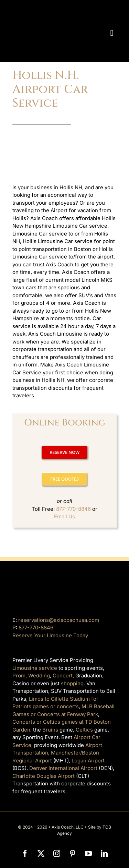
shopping (72, 683)
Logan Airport (88, 761)
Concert (63, 676)
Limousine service (35, 668)
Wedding (39, 676)
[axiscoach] (53, 9)
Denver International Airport (63, 768)
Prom (19, 676)
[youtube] (88, 854)
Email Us (64, 516)
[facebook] (25, 854)
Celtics (84, 730)
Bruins (50, 730)
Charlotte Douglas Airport (44, 776)
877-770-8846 (73, 509)
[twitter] (41, 854)
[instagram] (57, 854)
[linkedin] (104, 854)
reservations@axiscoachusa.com (59, 620)
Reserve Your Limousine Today (50, 635)
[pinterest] (73, 854)
